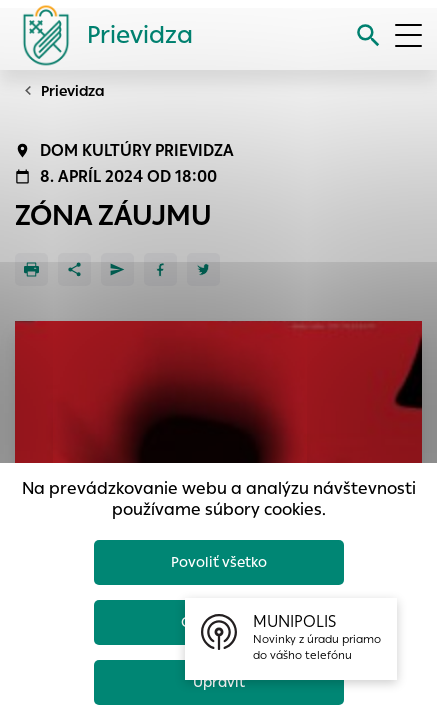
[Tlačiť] (31, 269)
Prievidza (73, 91)
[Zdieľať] (74, 269)
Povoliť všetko (219, 562)
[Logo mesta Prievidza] (100, 35)
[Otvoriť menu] (408, 35)
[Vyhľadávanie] (368, 35)
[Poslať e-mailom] (117, 269)
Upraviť (219, 682)
